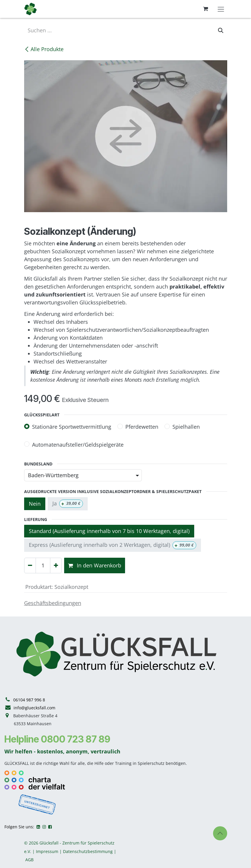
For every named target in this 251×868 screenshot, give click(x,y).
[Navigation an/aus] (221, 9)
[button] (220, 833)
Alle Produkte (44, 49)
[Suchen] (221, 30)
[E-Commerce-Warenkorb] (206, 9)
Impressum (47, 851)
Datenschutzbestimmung (88, 851)
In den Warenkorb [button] (95, 565)
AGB (29, 860)
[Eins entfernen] (30, 565)
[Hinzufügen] (56, 565)
